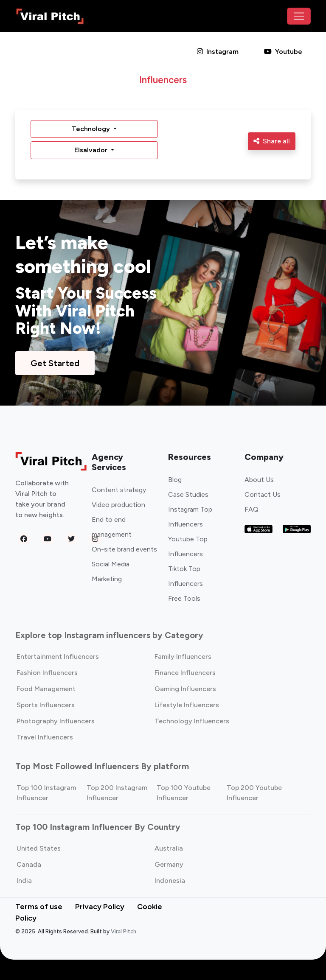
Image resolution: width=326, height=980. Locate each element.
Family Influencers (183, 657)
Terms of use (39, 907)
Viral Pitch (124, 931)
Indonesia (170, 881)
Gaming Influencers (185, 689)
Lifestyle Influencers (187, 705)
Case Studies (188, 494)
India (24, 881)
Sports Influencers (46, 705)
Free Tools (184, 598)
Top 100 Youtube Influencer (184, 793)
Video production (118, 505)
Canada (29, 864)
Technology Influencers (192, 721)
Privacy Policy (100, 907)
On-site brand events (124, 549)
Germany (169, 864)
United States (39, 848)
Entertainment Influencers (58, 657)
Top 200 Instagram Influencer (117, 793)
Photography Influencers (56, 721)
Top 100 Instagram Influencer (46, 793)
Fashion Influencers (47, 673)
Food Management (46, 689)
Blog (175, 480)
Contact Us (263, 494)
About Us (259, 480)
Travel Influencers (45, 737)
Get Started (55, 363)
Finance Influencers (185, 673)
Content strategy (119, 490)
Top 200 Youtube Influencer (254, 793)
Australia (169, 848)
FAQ (252, 509)
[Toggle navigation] (299, 16)
